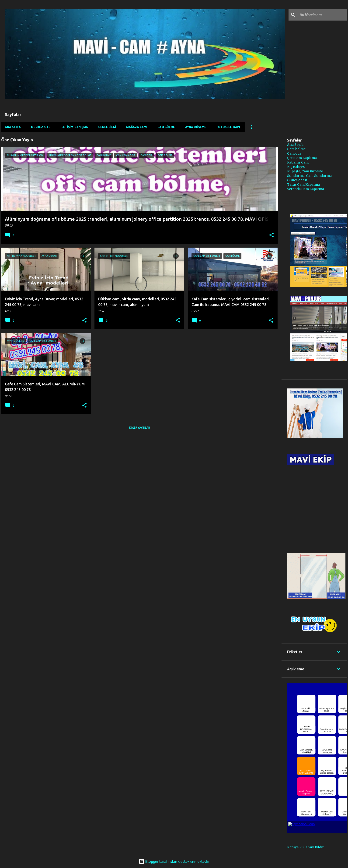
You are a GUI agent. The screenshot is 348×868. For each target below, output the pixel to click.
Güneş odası (297, 180)
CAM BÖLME (166, 127)
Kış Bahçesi (296, 167)
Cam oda (294, 153)
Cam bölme (296, 149)
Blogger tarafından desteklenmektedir (174, 861)
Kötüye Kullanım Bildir (305, 847)
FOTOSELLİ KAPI (228, 127)
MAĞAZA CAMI (137, 127)
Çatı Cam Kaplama (302, 158)
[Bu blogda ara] (322, 15)
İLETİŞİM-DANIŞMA (74, 127)
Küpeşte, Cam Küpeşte (305, 171)
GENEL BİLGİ (107, 127)
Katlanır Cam (298, 162)
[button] (271, 235)
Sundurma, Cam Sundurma (309, 176)
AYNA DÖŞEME (196, 127)
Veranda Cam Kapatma (306, 189)
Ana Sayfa (13, 127)
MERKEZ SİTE (41, 127)
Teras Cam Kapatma (303, 185)
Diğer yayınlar (140, 428)
